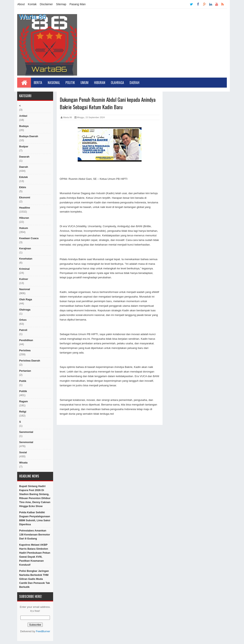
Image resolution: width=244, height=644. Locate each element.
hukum (24, 228)
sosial (23, 452)
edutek (23, 177)
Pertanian (25, 371)
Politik (70, 83)
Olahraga (117, 83)
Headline (25, 208)
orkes (23, 320)
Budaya (24, 126)
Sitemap (61, 4)
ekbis (23, 187)
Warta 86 (32, 17)
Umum (84, 83)
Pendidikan (26, 340)
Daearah (24, 157)
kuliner (24, 279)
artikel (23, 116)
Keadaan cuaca (29, 238)
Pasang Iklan (78, 4)
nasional (25, 289)
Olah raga (26, 299)
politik (23, 391)
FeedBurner (43, 631)
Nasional (54, 83)
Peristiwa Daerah (30, 361)
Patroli (23, 330)
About (21, 4)
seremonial (26, 442)
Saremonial (26, 432)
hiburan (24, 218)
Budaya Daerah (29, 136)
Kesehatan (26, 259)
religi (23, 412)
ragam (23, 401)
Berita (38, 83)
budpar (24, 146)
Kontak (32, 4)
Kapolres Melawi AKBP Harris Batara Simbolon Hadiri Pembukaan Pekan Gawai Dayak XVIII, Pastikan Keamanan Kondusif (35, 555)
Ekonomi (25, 197)
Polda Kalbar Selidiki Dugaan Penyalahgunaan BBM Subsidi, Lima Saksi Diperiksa (35, 518)
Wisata (23, 463)
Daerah (134, 83)
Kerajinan (25, 248)
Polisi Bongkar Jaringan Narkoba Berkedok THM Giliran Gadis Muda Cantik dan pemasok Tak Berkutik (35, 579)
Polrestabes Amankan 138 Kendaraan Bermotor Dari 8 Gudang (35, 535)
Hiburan (100, 83)
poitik (23, 381)
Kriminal (24, 269)
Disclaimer (46, 4)
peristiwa (25, 350)
